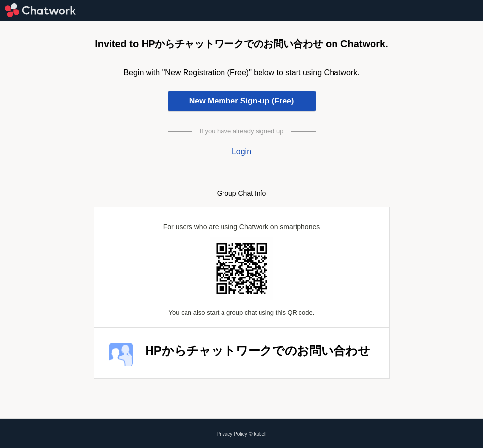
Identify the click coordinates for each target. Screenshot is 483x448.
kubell (260, 434)
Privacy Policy (232, 434)
